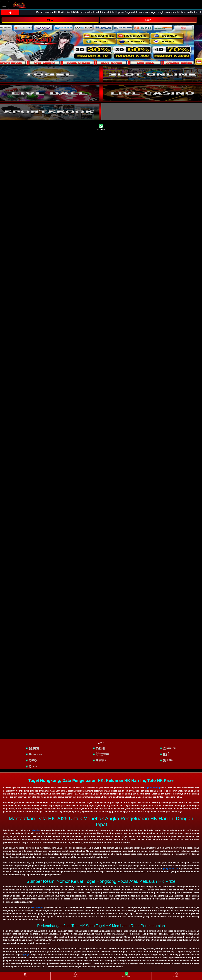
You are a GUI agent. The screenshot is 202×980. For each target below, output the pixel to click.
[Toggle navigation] (4, 5)
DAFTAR (50, 20)
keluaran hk (38, 907)
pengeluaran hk (171, 869)
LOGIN (148, 20)
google (27, 955)
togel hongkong (152, 788)
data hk (36, 830)
